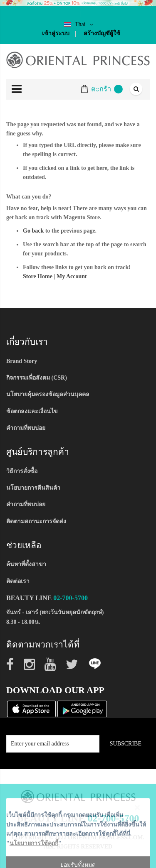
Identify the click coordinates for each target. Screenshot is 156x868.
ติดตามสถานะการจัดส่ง (36, 521)
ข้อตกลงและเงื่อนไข (32, 411)
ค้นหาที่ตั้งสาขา (26, 564)
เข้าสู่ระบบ (56, 33)
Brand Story (22, 361)
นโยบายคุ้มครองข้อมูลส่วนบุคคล (48, 394)
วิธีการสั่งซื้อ (22, 471)
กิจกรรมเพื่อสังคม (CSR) (37, 378)
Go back (33, 231)
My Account (72, 276)
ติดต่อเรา (18, 581)
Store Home (38, 276)
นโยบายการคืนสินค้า (33, 488)
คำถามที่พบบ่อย (26, 428)
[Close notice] (137, 852)
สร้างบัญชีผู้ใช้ (102, 33)
